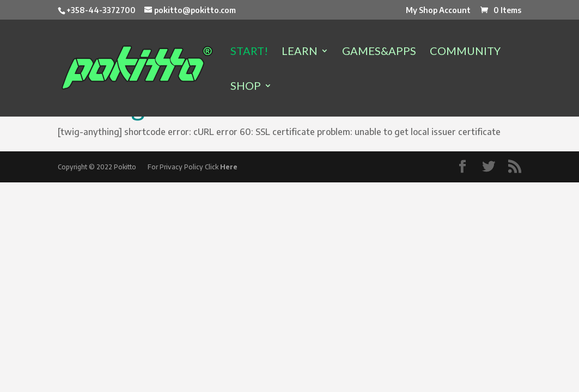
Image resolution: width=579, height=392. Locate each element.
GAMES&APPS (379, 52)
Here (229, 167)
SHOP (246, 87)
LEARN (300, 52)
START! (249, 52)
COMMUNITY (465, 52)
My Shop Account (438, 11)
